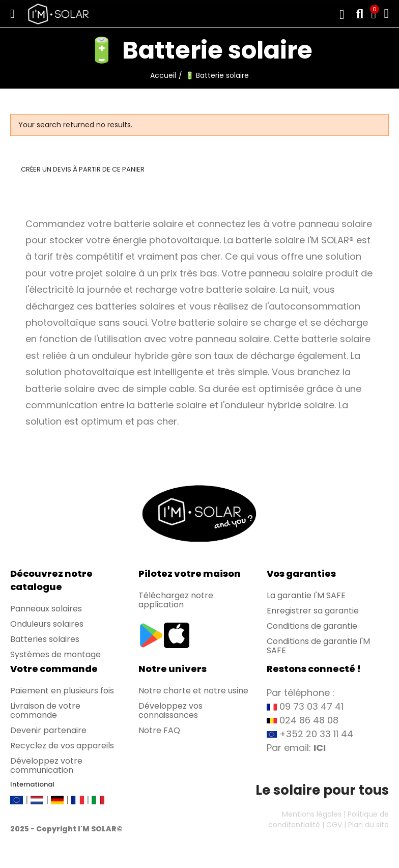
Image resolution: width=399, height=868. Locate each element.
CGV (334, 825)
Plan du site (368, 825)
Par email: (296, 748)
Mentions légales (312, 814)
